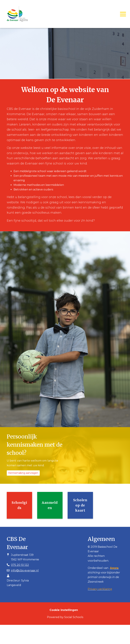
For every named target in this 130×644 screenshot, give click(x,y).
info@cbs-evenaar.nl (25, 570)
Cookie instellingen (64, 610)
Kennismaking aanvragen (23, 473)
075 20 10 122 (20, 565)
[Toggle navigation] (123, 14)
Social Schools (74, 617)
